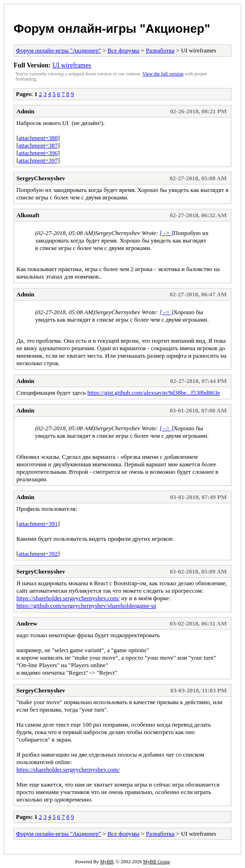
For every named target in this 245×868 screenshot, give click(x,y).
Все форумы (123, 50)
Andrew (27, 623)
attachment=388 (38, 138)
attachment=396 (38, 153)
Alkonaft (28, 215)
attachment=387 (38, 145)
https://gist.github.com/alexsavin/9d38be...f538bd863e (153, 393)
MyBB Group (156, 862)
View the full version (163, 74)
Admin (25, 111)
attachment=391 (38, 524)
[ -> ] (167, 233)
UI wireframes (72, 65)
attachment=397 (38, 160)
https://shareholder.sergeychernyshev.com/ (68, 598)
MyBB (107, 862)
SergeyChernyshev (41, 178)
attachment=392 (38, 554)
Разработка (160, 50)
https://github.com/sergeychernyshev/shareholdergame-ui (86, 606)
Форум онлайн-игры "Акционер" (112, 29)
